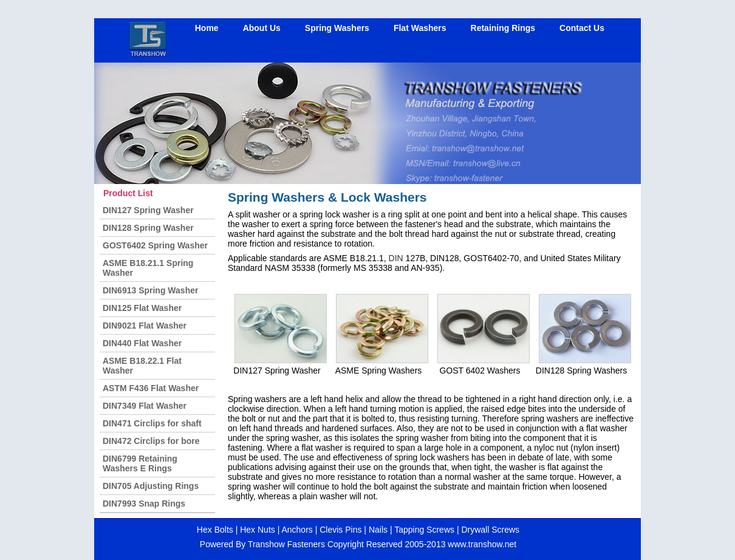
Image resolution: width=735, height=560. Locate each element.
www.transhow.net (482, 544)
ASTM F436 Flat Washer (151, 388)
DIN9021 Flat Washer (145, 326)
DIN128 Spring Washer (148, 228)
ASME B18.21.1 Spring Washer (148, 268)
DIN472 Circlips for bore (151, 441)
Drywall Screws (490, 530)
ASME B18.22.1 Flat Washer (142, 366)
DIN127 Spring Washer (148, 210)
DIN (396, 258)
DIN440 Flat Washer (142, 343)
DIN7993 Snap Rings (144, 504)
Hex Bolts (215, 530)
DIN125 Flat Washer (142, 308)
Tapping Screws (424, 530)
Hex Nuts (256, 530)
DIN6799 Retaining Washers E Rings (140, 463)
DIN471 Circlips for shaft (152, 423)
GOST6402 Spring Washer (155, 245)
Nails (379, 530)
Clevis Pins (340, 530)
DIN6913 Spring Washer (150, 290)
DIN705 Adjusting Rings (151, 486)
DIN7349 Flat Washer (145, 406)
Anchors (297, 530)
